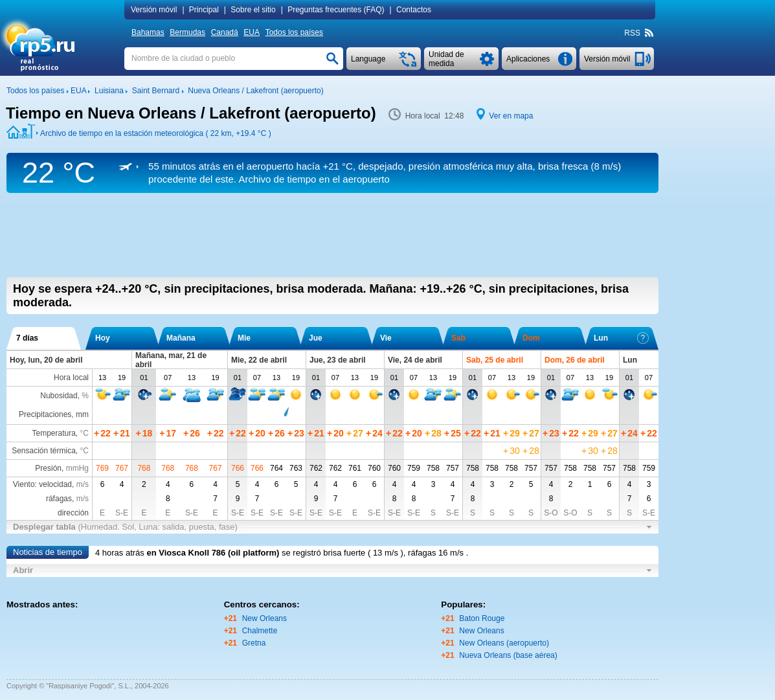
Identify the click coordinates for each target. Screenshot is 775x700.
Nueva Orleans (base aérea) (508, 655)
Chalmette (260, 631)
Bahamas (148, 32)
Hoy (103, 338)
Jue (316, 338)
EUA (252, 32)
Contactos (414, 10)
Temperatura (53, 433)
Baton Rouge (482, 618)
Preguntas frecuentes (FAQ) (336, 10)
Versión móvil (154, 10)
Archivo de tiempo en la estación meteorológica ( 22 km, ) (156, 133)
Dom (531, 338)
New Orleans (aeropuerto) (504, 643)
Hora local (71, 378)
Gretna (254, 643)
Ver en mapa (511, 116)
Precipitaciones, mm (54, 414)
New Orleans (264, 618)
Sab (458, 338)
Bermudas (187, 32)
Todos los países (294, 32)
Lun (621, 338)
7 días (27, 338)
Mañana (181, 338)
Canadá (225, 32)
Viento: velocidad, (51, 484)
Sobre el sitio (253, 10)
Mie (244, 338)
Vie (386, 338)
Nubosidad (59, 396)
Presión (48, 468)
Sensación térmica (44, 451)
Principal (204, 10)
